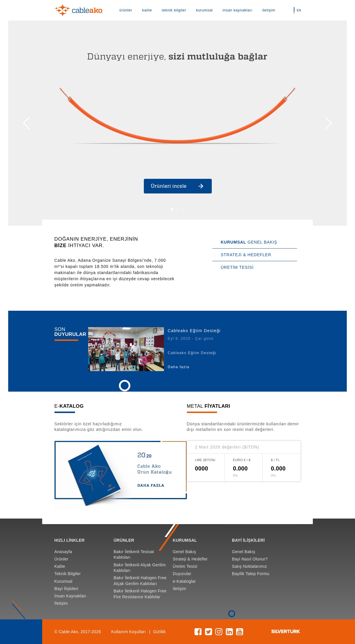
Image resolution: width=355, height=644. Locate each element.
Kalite (60, 566)
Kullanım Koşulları (129, 632)
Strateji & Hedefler (190, 559)
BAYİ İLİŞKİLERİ (248, 540)
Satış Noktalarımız (250, 566)
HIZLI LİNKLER (70, 540)
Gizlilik (159, 632)
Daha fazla (178, 367)
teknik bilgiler (174, 10)
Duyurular (182, 574)
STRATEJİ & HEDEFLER (246, 255)
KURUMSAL (185, 540)
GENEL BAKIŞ (249, 242)
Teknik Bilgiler (68, 574)
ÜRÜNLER (124, 540)
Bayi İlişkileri (66, 589)
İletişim (61, 603)
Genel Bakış (185, 552)
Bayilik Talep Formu (251, 574)
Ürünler (62, 559)
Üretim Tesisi (185, 566)
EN (299, 10)
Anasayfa (63, 552)
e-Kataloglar (184, 581)
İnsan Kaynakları (70, 596)
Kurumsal (64, 581)
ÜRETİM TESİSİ (237, 267)
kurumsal (204, 10)
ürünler (126, 10)
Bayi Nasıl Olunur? (250, 559)
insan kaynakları (238, 10)
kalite (147, 10)
